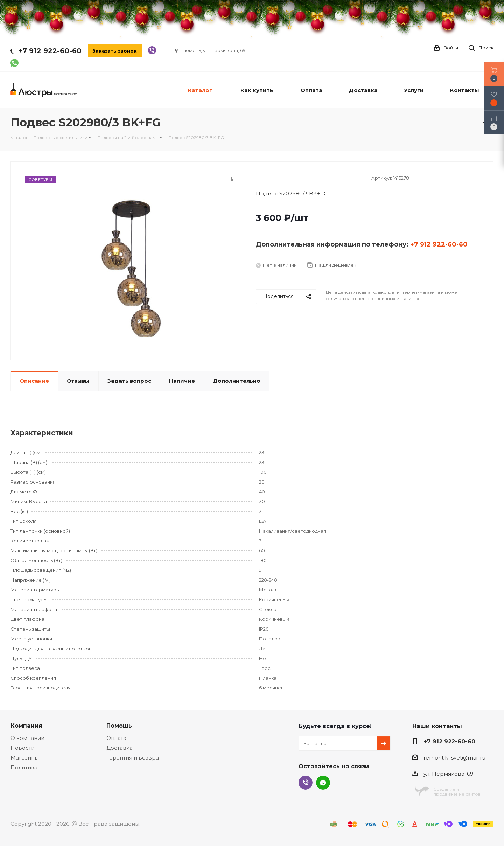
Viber (306, 783)
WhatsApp (323, 783)
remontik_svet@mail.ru (454, 758)
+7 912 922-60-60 (50, 51)
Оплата (116, 738)
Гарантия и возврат (134, 758)
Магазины (25, 758)
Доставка (120, 748)
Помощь (119, 726)
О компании (27, 738)
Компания (26, 726)
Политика (24, 767)
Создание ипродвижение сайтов (457, 792)
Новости (23, 748)
